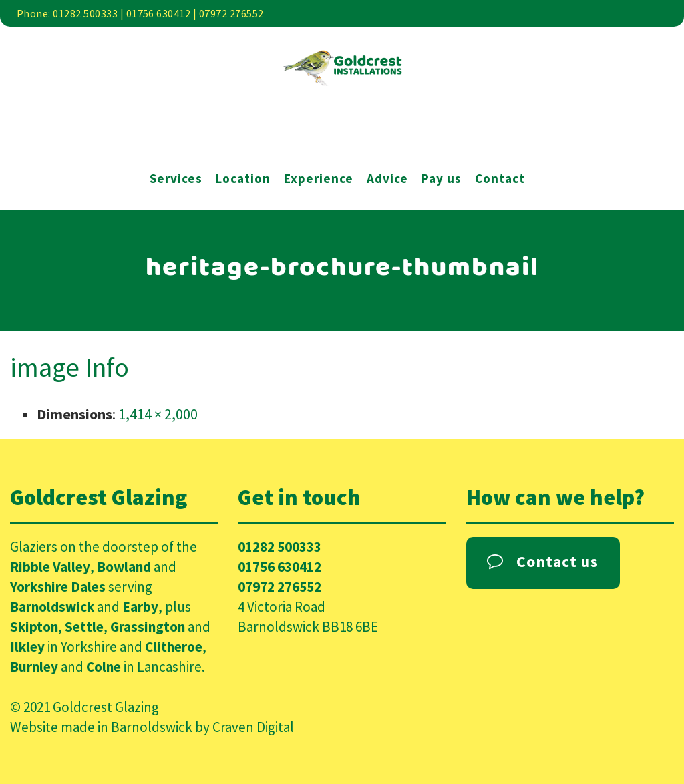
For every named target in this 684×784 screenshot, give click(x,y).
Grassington (148, 627)
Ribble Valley (50, 567)
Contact (500, 178)
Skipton (34, 627)
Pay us (442, 178)
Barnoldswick (52, 607)
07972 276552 (280, 587)
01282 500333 (280, 547)
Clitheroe (174, 647)
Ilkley (27, 647)
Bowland (124, 567)
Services (176, 178)
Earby (140, 607)
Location (243, 178)
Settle (84, 627)
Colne (104, 667)
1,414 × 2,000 (158, 414)
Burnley (34, 667)
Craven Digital (253, 727)
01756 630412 (280, 567)
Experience (319, 178)
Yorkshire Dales (58, 587)
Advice (387, 178)
